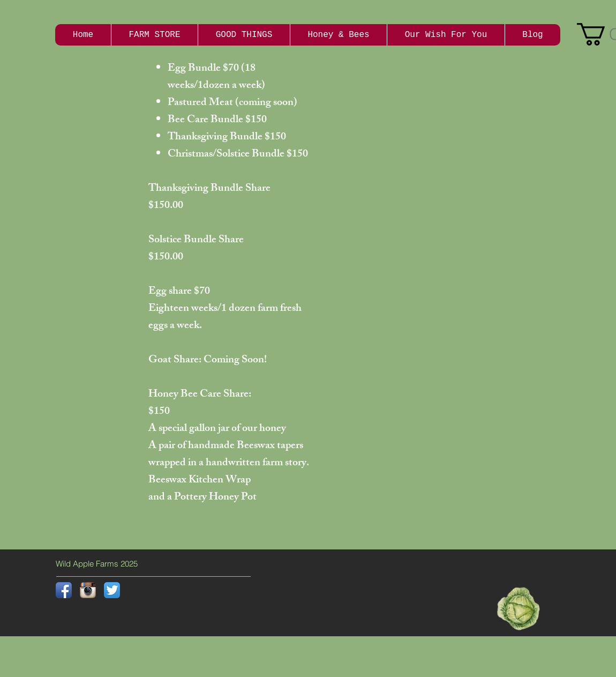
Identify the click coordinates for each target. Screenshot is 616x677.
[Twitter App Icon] (112, 590)
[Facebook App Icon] (64, 590)
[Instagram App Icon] (88, 590)
